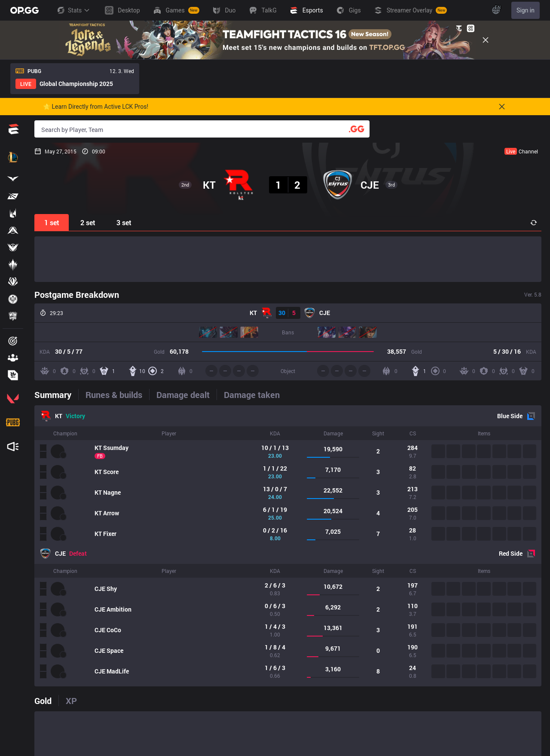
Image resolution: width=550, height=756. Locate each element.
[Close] (486, 40)
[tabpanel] (288, 546)
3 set (124, 222)
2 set (88, 222)
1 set (52, 222)
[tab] (56, 395)
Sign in (526, 10)
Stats (73, 10)
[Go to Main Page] (24, 10)
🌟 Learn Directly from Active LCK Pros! (96, 107)
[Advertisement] (288, 259)
